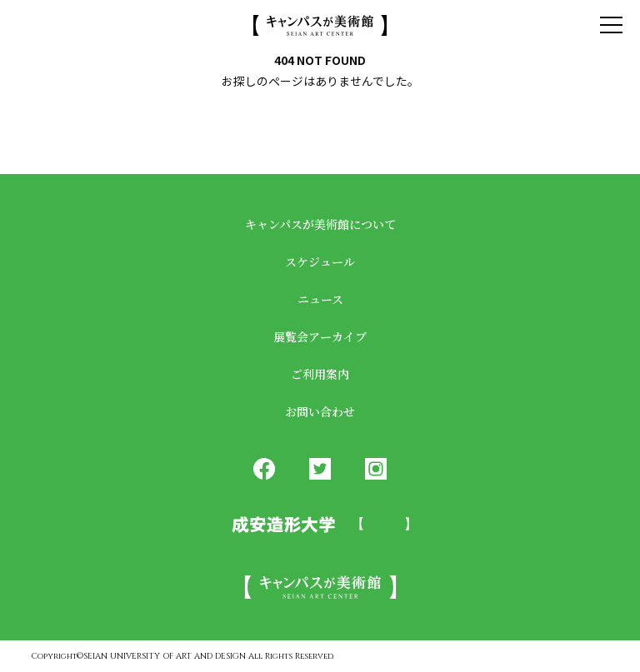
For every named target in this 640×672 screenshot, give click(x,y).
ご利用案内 (320, 374)
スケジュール (320, 261)
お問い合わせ (320, 411)
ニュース (320, 299)
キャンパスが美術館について (320, 224)
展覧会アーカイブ (320, 336)
